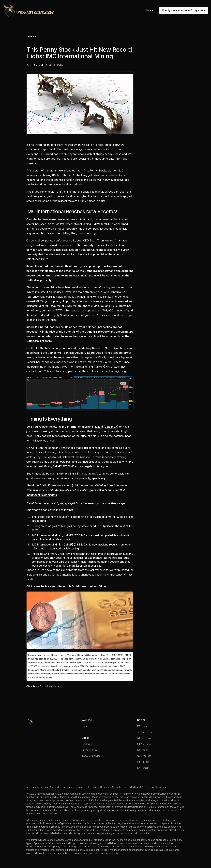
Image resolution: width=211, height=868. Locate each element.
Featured (33, 36)
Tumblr (143, 768)
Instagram (144, 738)
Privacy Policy (89, 750)
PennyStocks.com (39, 787)
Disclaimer (87, 744)
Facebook (145, 732)
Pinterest (144, 756)
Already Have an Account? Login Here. (184, 10)
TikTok (143, 762)
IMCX (67, 175)
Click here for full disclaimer (44, 686)
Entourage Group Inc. (100, 787)
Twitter (143, 726)
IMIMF (57, 175)
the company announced (60, 348)
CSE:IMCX (111, 427)
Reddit (143, 750)
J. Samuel (37, 65)
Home (150, 10)
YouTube (144, 744)
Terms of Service (91, 756)
